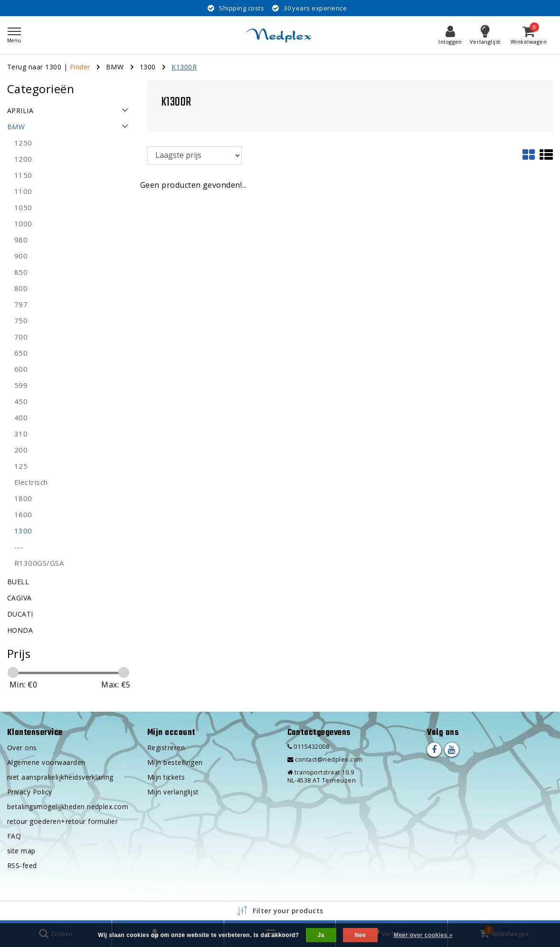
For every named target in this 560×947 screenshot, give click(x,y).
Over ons (22, 748)
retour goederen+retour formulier (62, 821)
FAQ (14, 836)
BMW (115, 67)
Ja (321, 935)
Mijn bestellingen (175, 762)
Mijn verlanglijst (173, 792)
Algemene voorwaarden (46, 762)
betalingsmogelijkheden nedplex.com (68, 807)
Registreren (166, 748)
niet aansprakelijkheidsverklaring (60, 777)
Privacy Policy (30, 792)
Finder (80, 67)
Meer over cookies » (423, 935)
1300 (148, 67)
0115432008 (308, 747)
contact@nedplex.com (325, 759)
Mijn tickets (166, 777)
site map (21, 851)
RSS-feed (22, 865)
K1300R (184, 67)
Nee (360, 935)
